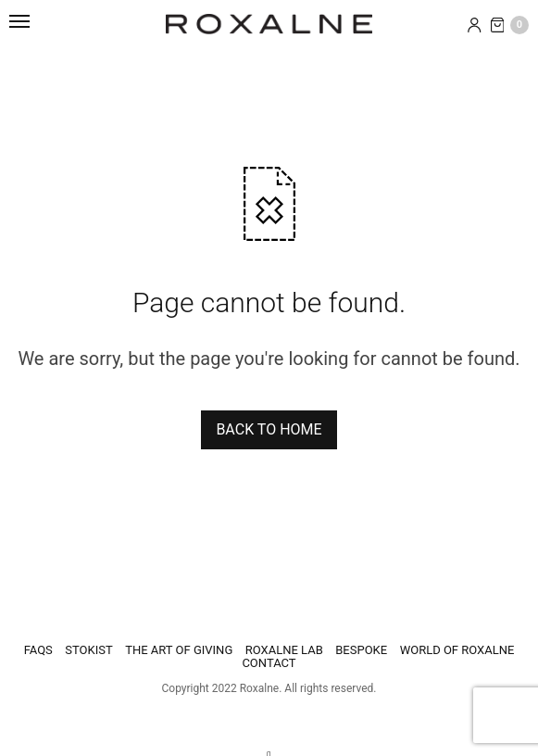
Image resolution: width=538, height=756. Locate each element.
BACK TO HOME (269, 429)
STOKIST (88, 650)
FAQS (38, 650)
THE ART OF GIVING (179, 650)
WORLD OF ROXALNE (457, 650)
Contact (269, 663)
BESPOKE (361, 650)
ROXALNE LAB (284, 650)
